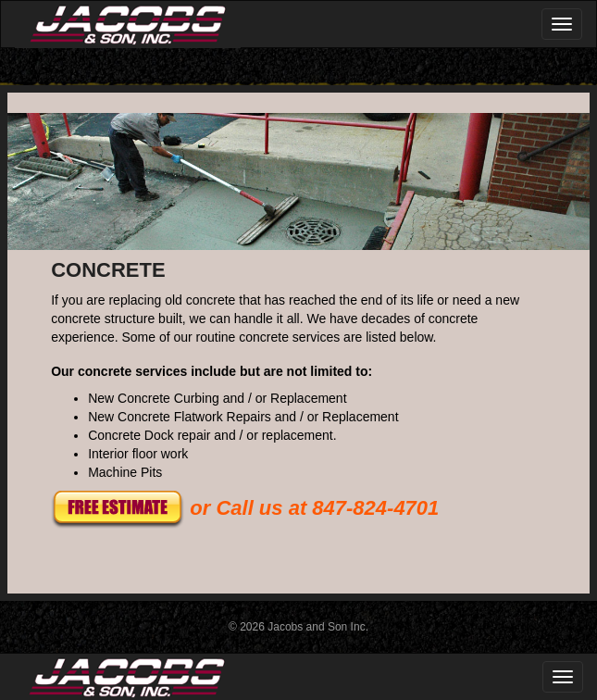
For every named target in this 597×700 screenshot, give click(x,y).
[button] (118, 508)
